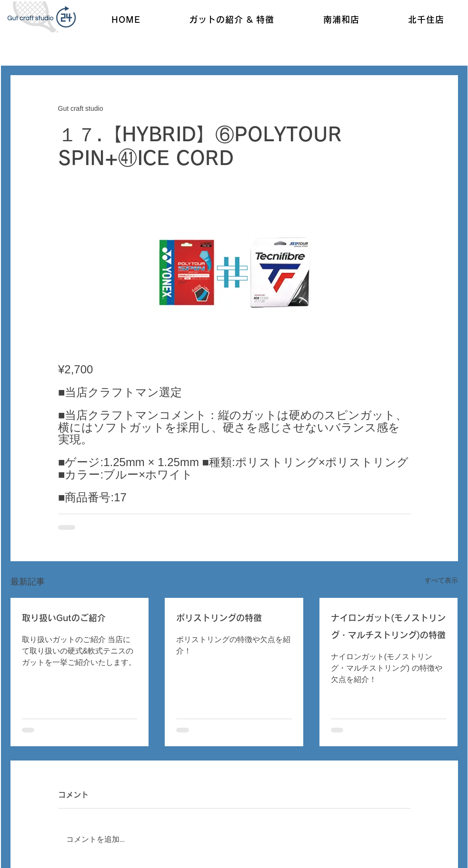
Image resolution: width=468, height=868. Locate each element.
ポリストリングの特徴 (219, 618)
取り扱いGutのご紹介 (64, 618)
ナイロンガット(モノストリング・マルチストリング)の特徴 (388, 626)
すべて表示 (441, 580)
